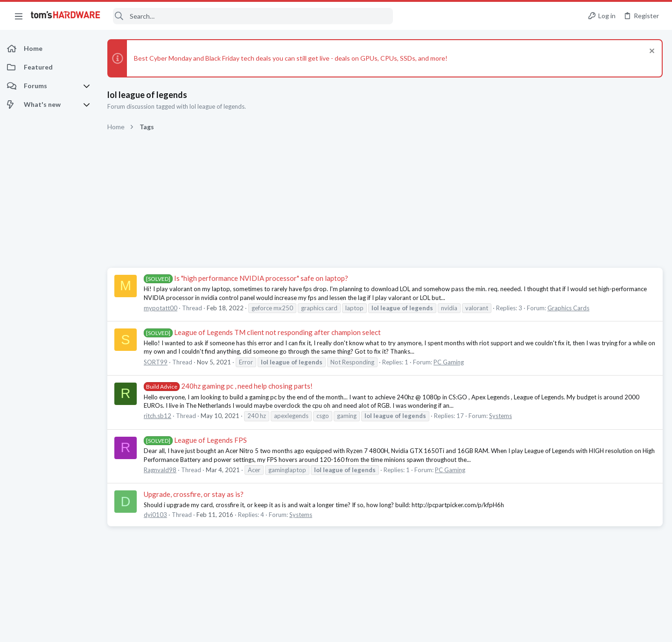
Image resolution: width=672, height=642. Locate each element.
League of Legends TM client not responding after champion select (262, 332)
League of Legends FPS (195, 440)
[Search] (253, 16)
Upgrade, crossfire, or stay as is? (194, 494)
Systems (500, 416)
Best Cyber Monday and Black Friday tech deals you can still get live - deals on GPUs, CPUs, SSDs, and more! (291, 58)
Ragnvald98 (160, 470)
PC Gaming (449, 362)
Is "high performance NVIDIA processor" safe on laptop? (246, 278)
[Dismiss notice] (651, 52)
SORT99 (156, 362)
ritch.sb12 (157, 416)
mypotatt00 (161, 308)
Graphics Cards (568, 308)
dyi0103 (155, 515)
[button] (19, 16)
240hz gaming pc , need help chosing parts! (228, 386)
